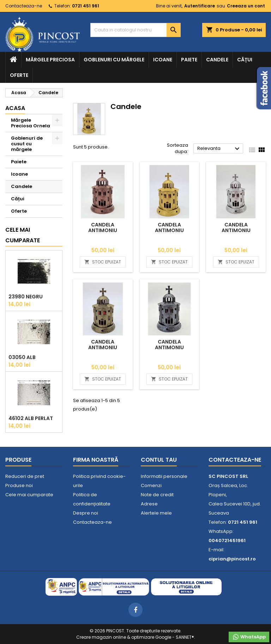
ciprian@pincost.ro (232, 559)
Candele (217, 60)
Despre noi (86, 513)
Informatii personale (164, 476)
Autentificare (200, 6)
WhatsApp (249, 637)
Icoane (163, 60)
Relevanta (219, 149)
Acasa (15, 108)
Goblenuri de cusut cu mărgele (27, 144)
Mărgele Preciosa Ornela (31, 123)
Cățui (245, 60)
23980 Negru (26, 297)
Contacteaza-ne (24, 6)
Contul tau (159, 460)
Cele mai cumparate (23, 235)
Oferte (19, 75)
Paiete (189, 60)
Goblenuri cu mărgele (114, 60)
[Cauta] (135, 30)
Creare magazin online (101, 637)
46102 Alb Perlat (31, 418)
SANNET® (185, 637)
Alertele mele (156, 513)
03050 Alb (22, 357)
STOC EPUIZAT (103, 262)
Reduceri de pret (25, 476)
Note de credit (157, 495)
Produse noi (19, 485)
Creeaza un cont (246, 6)
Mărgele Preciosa (50, 60)
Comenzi (151, 485)
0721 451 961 (86, 6)
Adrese (149, 504)
